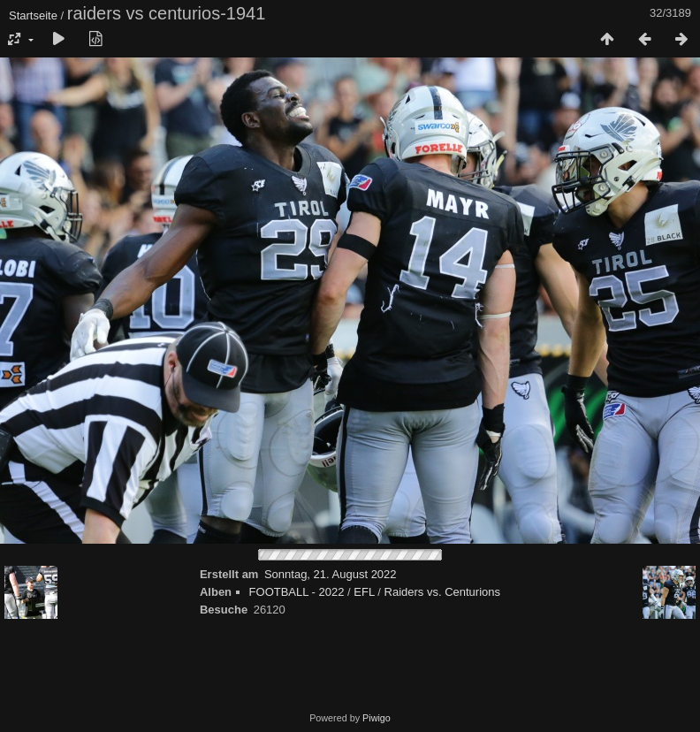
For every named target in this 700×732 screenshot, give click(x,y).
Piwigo (377, 718)
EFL (364, 592)
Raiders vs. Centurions (443, 592)
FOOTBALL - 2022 (297, 592)
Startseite (33, 15)
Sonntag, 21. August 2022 (331, 574)
